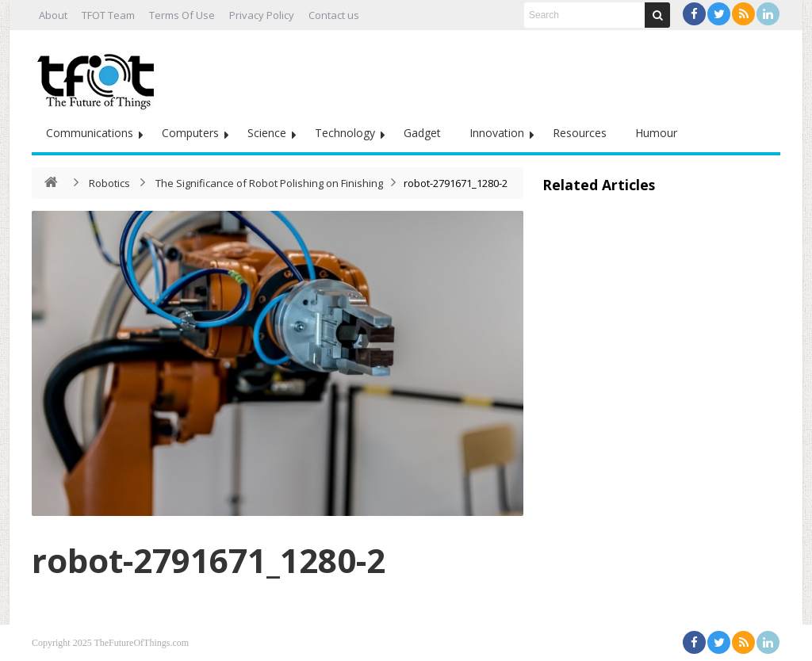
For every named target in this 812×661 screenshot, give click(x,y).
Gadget (422, 133)
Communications (90, 133)
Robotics (109, 183)
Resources (580, 133)
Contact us (334, 15)
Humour (656, 133)
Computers (190, 133)
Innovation (497, 133)
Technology (345, 133)
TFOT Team (108, 15)
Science (267, 133)
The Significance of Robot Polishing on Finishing (269, 183)
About (53, 15)
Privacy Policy (262, 15)
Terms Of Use (182, 15)
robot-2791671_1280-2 (209, 560)
